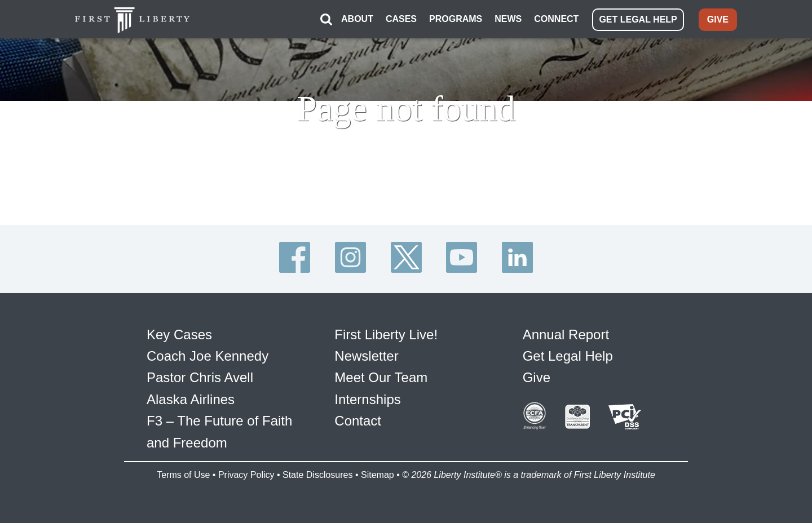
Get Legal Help (568, 356)
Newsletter (366, 356)
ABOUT (357, 19)
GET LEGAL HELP (638, 19)
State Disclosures (318, 475)
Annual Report (566, 334)
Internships (367, 399)
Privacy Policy (246, 475)
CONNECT (556, 19)
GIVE (718, 19)
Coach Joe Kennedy (208, 356)
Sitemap (378, 475)
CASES (401, 19)
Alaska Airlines (191, 399)
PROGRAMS (456, 19)
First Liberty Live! (386, 334)
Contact (358, 421)
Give (537, 377)
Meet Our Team (381, 377)
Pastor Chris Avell (200, 377)
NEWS (508, 19)
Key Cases (179, 334)
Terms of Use (183, 475)
